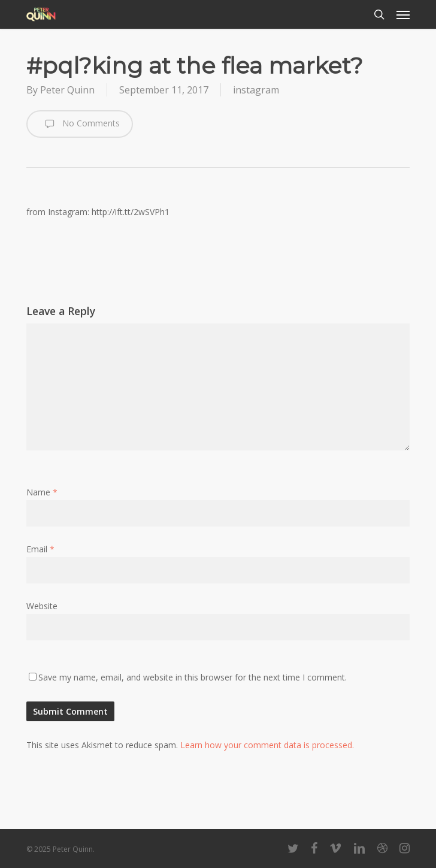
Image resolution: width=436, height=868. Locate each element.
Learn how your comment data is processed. (267, 745)
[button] (403, 14)
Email (40, 549)
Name (42, 492)
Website (42, 606)
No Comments (80, 124)
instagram (256, 90)
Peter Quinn (67, 90)
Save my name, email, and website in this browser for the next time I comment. (193, 677)
